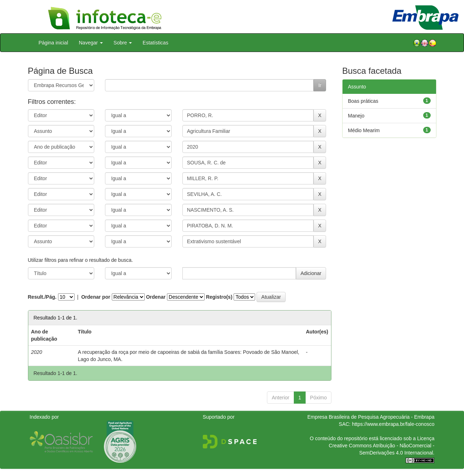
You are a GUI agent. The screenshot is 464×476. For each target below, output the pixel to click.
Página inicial (54, 43)
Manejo (356, 116)
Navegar (91, 43)
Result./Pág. (42, 297)
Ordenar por (96, 297)
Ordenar (156, 297)
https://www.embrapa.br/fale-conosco (393, 424)
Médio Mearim (364, 130)
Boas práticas (363, 101)
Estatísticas (156, 43)
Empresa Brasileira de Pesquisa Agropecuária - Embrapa (371, 417)
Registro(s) (219, 297)
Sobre (123, 43)
